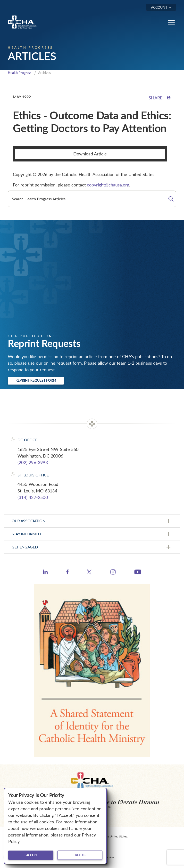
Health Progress (20, 73)
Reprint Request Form (36, 380)
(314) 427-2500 (33, 497)
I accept (31, 855)
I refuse (80, 855)
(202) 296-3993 (33, 462)
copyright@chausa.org (108, 185)
